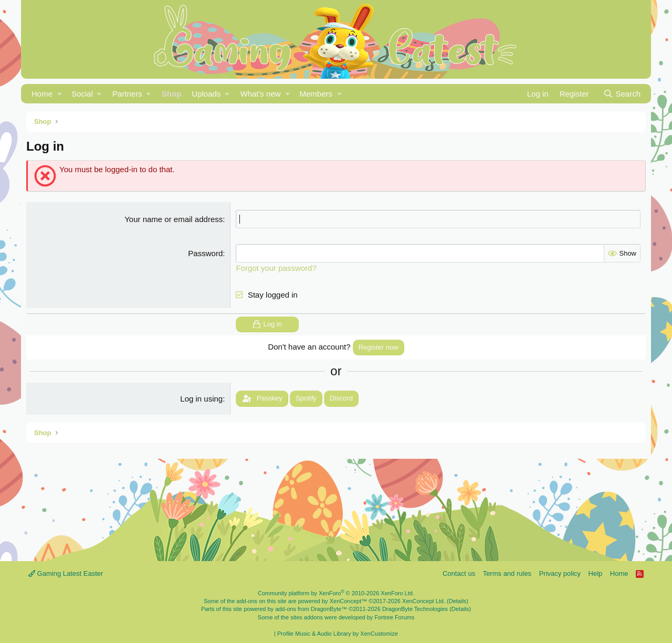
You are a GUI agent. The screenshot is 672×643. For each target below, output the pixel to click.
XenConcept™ (349, 601)
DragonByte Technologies (415, 609)
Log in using (201, 399)
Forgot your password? (276, 268)
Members (316, 94)
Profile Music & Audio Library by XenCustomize (338, 634)
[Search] (622, 94)
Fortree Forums (394, 617)
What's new (261, 94)
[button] (60, 94)
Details (458, 601)
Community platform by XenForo (336, 593)
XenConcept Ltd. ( (426, 601)
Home (42, 94)
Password (205, 253)
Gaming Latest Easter (66, 573)
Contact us (459, 573)
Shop (172, 94)
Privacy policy (560, 573)
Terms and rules (507, 573)
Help (596, 573)
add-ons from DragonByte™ (311, 609)
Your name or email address (174, 219)
